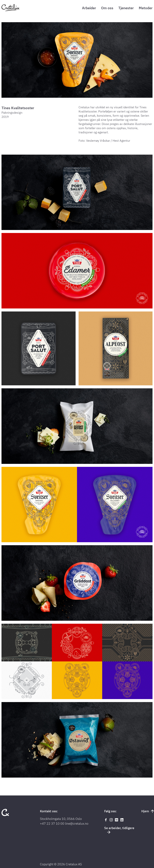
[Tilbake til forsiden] (10, 10)
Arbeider (89, 8)
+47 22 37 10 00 (52, 823)
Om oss (107, 8)
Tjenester (126, 8)
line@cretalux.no (77, 823)
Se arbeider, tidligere (119, 830)
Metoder (146, 8)
